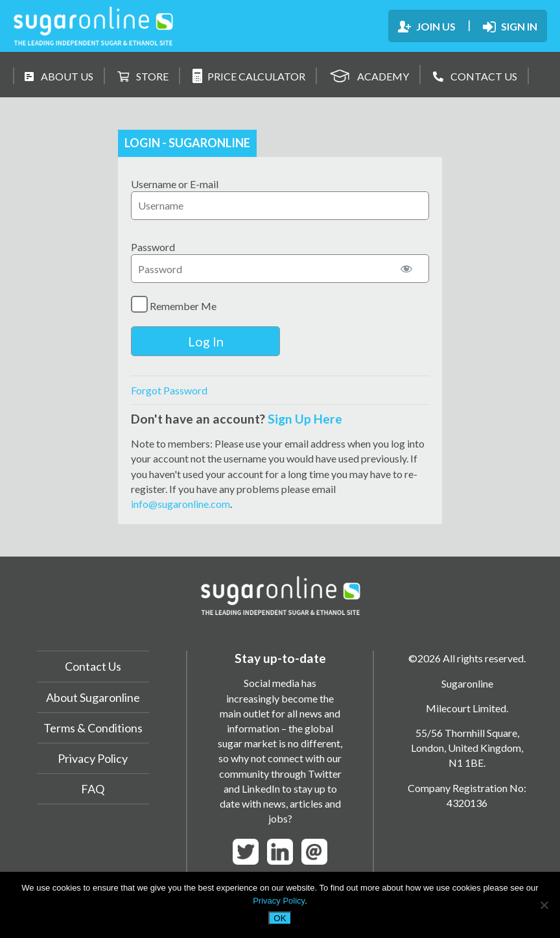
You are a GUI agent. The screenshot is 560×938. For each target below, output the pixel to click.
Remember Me (174, 304)
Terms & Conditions (93, 728)
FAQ (93, 789)
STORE (143, 76)
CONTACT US (475, 76)
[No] (544, 905)
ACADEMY (369, 74)
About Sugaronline (93, 697)
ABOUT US (59, 76)
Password (153, 247)
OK (280, 918)
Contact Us (93, 666)
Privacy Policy (93, 758)
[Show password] (406, 269)
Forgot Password (169, 390)
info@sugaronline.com (181, 504)
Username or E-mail (175, 184)
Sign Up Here (305, 419)
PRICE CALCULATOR (249, 76)
